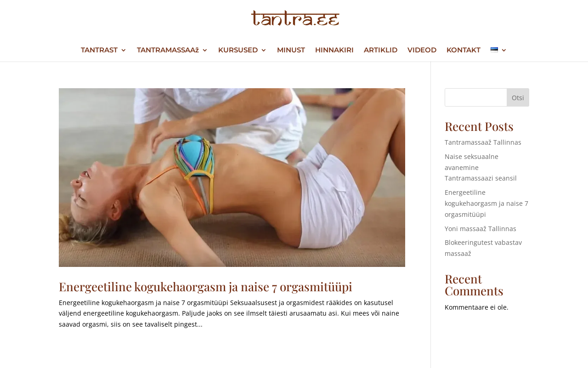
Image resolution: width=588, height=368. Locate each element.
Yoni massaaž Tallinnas (481, 229)
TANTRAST (99, 51)
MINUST (291, 51)
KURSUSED (238, 51)
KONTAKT (464, 51)
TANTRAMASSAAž (168, 51)
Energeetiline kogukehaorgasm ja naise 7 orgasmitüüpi (206, 286)
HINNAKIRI (334, 51)
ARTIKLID (381, 51)
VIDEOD (422, 51)
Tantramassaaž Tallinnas (483, 142)
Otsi (518, 98)
